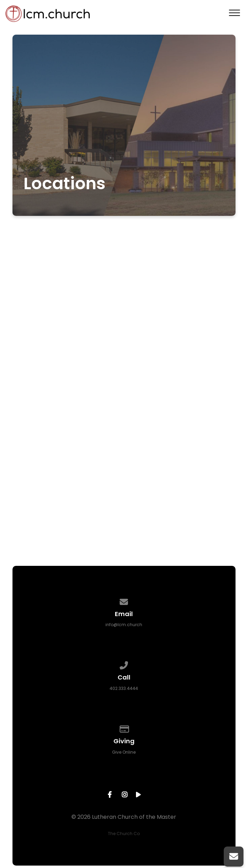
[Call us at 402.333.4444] (124, 664)
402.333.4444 (124, 688)
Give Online (124, 752)
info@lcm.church (124, 625)
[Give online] (124, 728)
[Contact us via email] (124, 601)
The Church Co (124, 834)
